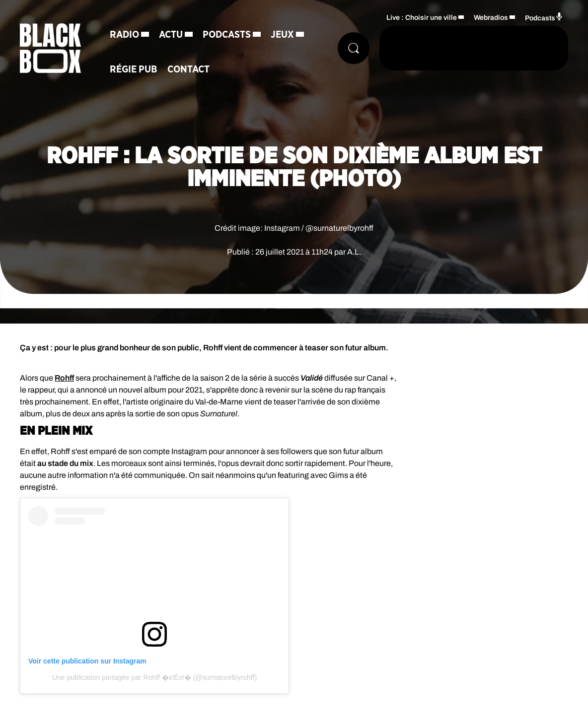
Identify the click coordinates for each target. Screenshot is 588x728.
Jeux (282, 35)
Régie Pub (134, 69)
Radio (124, 35)
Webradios (491, 18)
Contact (188, 69)
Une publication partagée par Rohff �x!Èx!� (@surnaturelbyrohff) (154, 677)
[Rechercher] (354, 48)
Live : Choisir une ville (422, 18)
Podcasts (227, 35)
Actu (171, 35)
